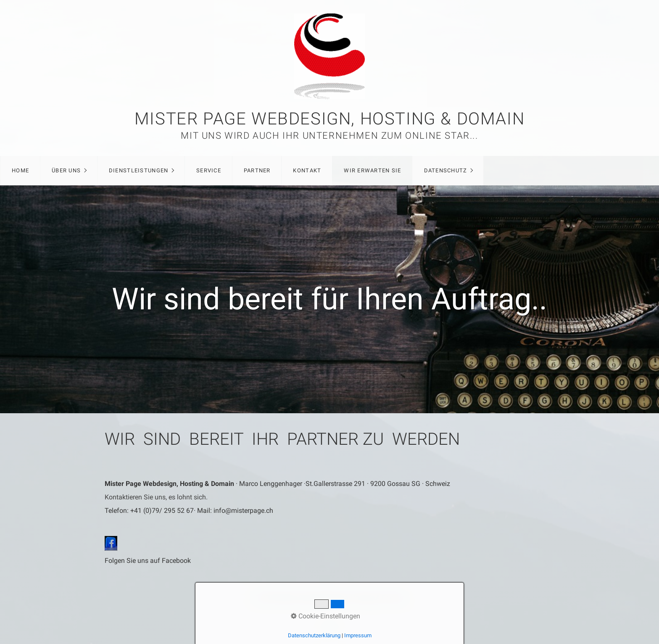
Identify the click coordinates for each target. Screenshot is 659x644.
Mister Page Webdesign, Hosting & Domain (329, 119)
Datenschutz (446, 170)
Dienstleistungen (138, 170)
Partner (257, 170)
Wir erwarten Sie (372, 170)
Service (209, 170)
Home (20, 170)
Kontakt (307, 170)
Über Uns (66, 170)
